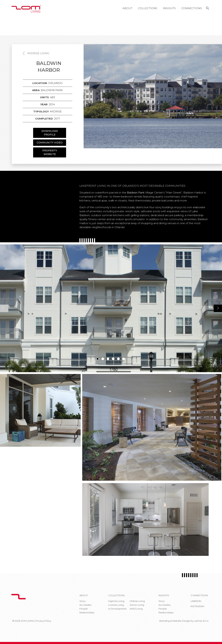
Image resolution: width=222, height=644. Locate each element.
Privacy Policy (43, 621)
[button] (208, 9)
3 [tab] (108, 359)
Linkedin (196, 601)
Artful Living (136, 609)
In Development (117, 609)
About (127, 8)
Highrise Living (116, 601)
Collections (148, 8)
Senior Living (137, 605)
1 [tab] (98, 359)
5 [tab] (118, 359)
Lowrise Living (116, 605)
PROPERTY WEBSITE (50, 152)
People (84, 609)
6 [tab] (124, 359)
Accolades (85, 605)
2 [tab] (103, 359)
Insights (169, 8)
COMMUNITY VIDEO (50, 143)
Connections (192, 8)
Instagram (197, 606)
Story (82, 601)
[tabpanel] (111, 308)
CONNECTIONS (199, 595)
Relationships (87, 612)
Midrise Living (38, 53)
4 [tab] (113, 359)
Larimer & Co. (201, 621)
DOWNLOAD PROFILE (50, 133)
